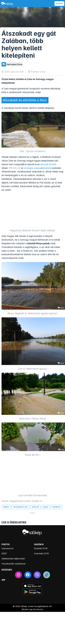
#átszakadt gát (21, 507)
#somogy (57, 507)
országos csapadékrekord (37, 168)
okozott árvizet (48, 164)
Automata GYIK (41, 553)
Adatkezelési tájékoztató (13, 559)
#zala (46, 507)
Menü (59, 3)
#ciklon (35, 507)
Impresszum (7, 548)
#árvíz (6, 507)
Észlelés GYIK (41, 548)
